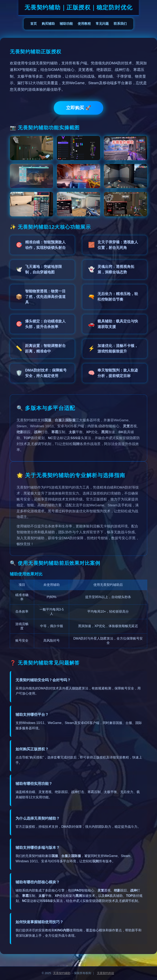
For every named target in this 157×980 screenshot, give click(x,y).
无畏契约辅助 (62, 973)
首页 (34, 24)
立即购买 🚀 (78, 108)
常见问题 (102, 24)
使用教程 (84, 24)
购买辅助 (48, 24)
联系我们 (120, 24)
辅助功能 (66, 24)
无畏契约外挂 (105, 973)
